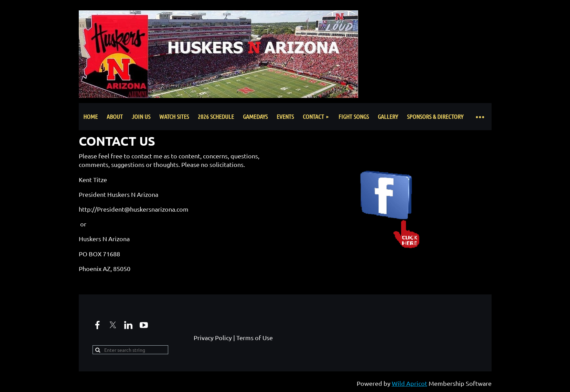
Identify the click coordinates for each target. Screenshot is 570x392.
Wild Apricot (410, 383)
